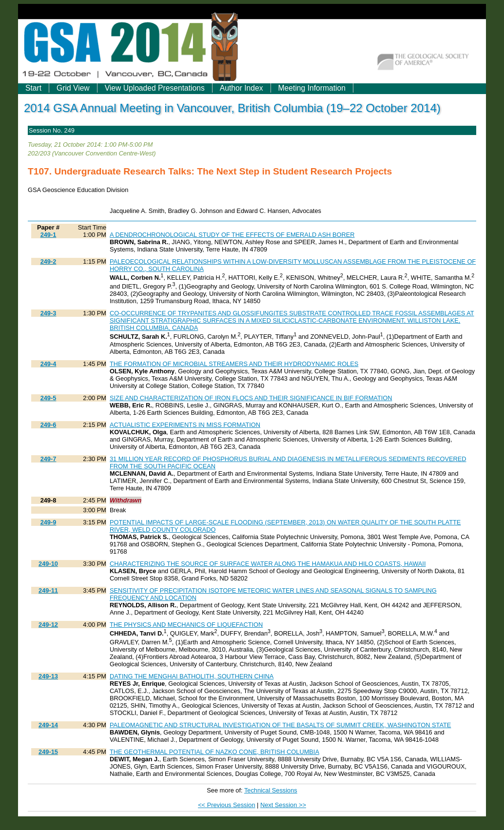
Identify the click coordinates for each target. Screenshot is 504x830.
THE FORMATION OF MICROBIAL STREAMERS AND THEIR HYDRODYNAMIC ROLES (234, 364)
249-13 (48, 676)
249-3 (48, 313)
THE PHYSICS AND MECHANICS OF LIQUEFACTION (186, 625)
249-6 (48, 425)
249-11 (48, 590)
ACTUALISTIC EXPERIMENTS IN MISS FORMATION (185, 425)
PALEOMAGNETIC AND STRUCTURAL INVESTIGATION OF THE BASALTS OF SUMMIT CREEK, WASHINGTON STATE (280, 725)
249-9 (48, 522)
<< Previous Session (226, 805)
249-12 (48, 625)
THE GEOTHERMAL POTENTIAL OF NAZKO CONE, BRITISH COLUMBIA (214, 752)
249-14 (48, 725)
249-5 (48, 398)
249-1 (48, 235)
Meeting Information (312, 88)
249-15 (48, 752)
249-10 (48, 564)
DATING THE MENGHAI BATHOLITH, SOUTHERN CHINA (192, 676)
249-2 (48, 261)
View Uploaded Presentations (155, 88)
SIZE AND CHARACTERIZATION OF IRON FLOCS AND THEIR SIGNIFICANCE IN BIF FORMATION (251, 398)
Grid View (73, 88)
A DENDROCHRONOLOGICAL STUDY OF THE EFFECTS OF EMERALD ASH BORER (232, 235)
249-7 (48, 459)
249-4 (48, 364)
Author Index (242, 88)
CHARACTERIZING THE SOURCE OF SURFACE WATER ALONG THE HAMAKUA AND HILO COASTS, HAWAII (268, 564)
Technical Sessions (271, 790)
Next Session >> (283, 805)
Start (33, 88)
